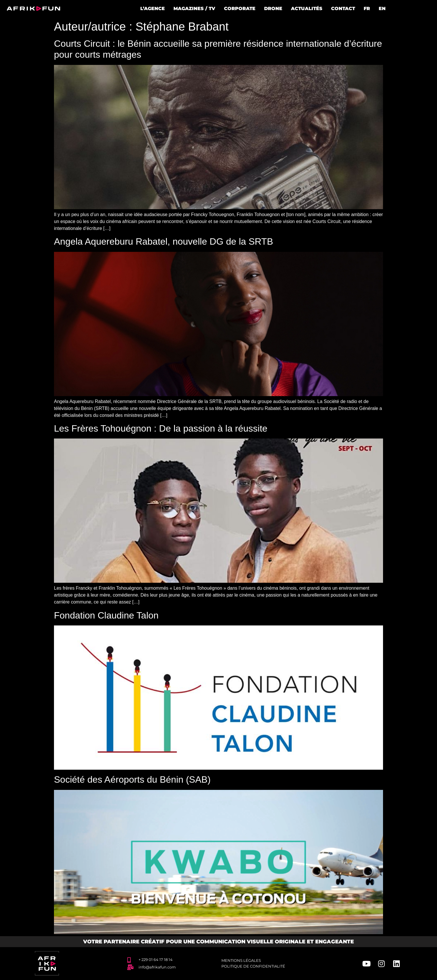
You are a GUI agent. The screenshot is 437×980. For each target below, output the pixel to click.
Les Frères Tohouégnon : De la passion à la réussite (161, 428)
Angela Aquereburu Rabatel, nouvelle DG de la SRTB (164, 241)
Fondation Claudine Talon (106, 615)
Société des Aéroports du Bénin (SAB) (132, 779)
